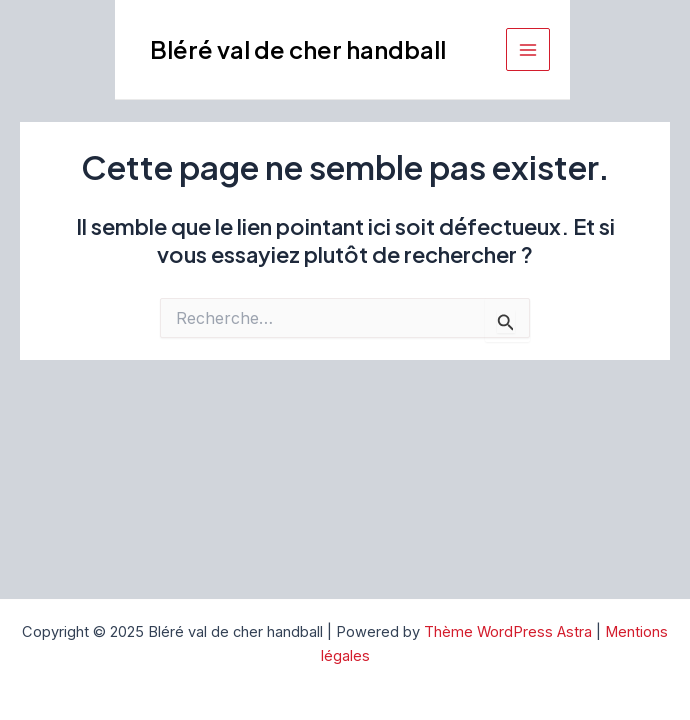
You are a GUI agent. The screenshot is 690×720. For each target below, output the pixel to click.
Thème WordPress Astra (508, 632)
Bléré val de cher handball (298, 49)
